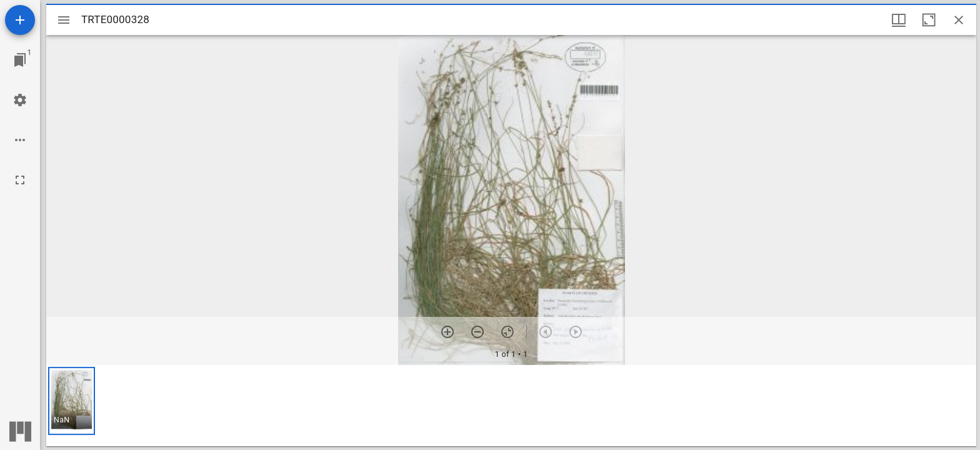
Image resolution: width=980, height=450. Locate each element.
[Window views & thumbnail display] (899, 20)
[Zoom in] (447, 332)
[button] (72, 401)
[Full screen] (20, 180)
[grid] (511, 406)
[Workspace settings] (20, 100)
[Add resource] (20, 20)
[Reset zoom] (507, 332)
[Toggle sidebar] (64, 20)
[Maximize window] (929, 20)
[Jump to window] (20, 60)
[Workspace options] (20, 140)
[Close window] (959, 20)
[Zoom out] (477, 332)
